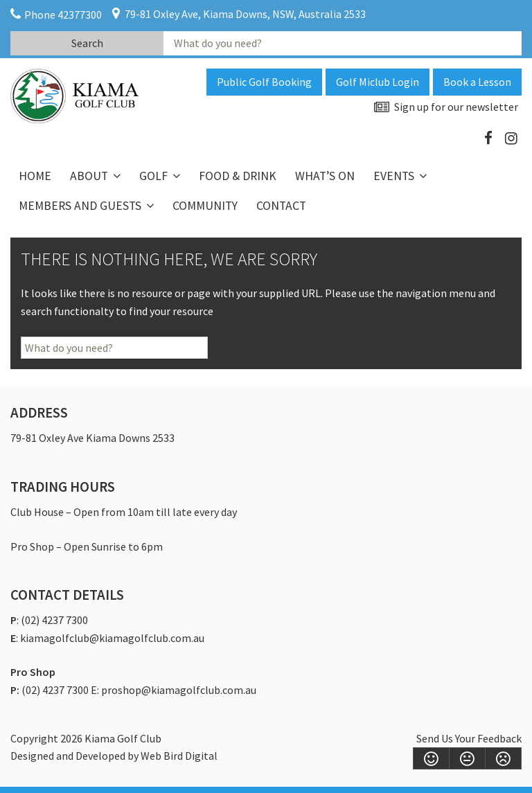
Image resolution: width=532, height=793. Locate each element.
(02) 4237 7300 (54, 620)
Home (35, 176)
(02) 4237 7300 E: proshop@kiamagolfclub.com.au (139, 690)
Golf (153, 176)
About (89, 176)
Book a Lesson (477, 82)
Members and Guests (80, 206)
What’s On (325, 176)
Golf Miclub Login (378, 82)
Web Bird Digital (179, 756)
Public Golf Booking (264, 82)
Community (205, 206)
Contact (281, 206)
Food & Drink (238, 176)
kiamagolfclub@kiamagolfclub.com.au (112, 638)
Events (394, 176)
